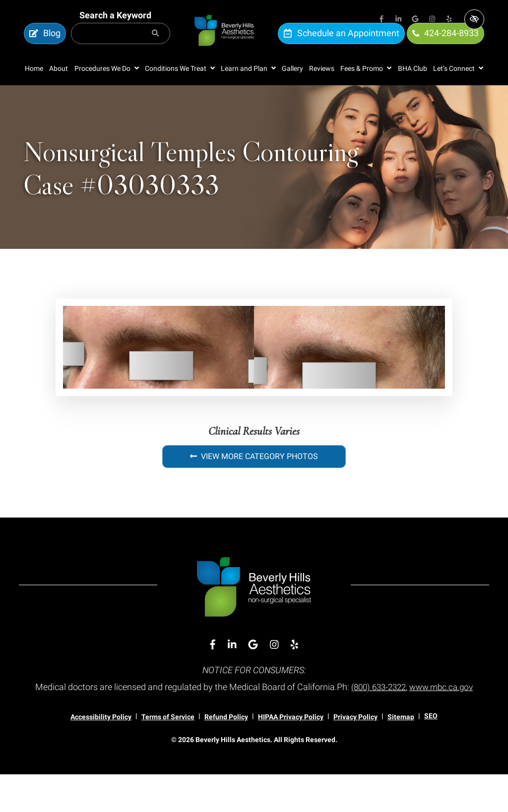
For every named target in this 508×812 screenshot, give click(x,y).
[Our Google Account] (415, 20)
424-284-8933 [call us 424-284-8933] (445, 43)
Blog (45, 43)
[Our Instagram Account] (432, 20)
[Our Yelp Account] (449, 20)
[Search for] (121, 44)
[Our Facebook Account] (381, 20)
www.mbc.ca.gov (254, 725)
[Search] (155, 44)
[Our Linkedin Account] (398, 20)
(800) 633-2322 (412, 708)
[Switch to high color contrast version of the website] (474, 19)
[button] (107, 89)
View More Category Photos (254, 477)
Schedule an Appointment (341, 43)
